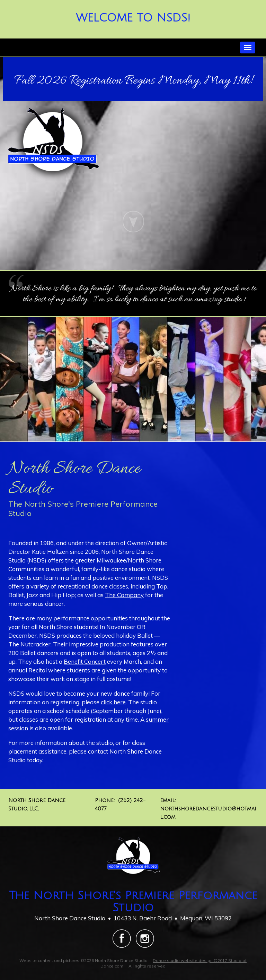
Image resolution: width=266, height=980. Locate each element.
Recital (38, 670)
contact (98, 751)
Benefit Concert (85, 661)
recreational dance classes (93, 586)
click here (113, 702)
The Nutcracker (29, 644)
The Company (124, 595)
